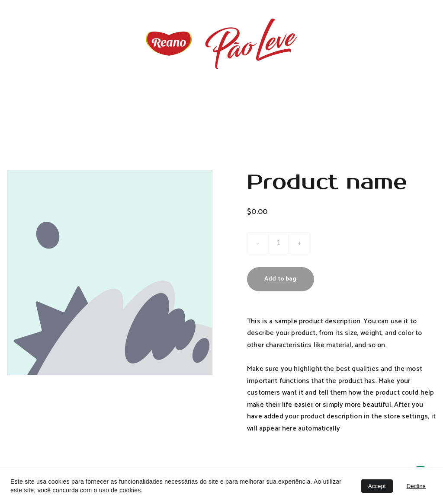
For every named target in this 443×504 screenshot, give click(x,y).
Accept (377, 486)
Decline (416, 486)
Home (222, 102)
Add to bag (280, 279)
